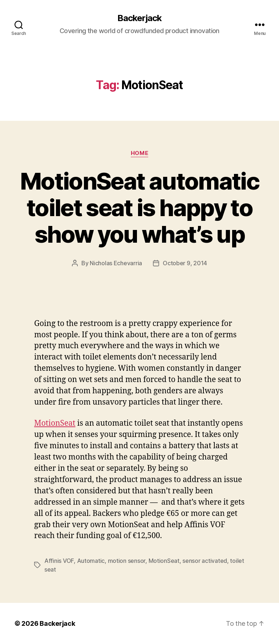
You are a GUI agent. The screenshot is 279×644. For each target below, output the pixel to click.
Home (139, 153)
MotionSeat (55, 423)
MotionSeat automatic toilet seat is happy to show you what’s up (139, 208)
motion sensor (127, 561)
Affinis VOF (59, 561)
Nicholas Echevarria (116, 263)
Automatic (91, 561)
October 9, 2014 (185, 263)
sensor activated (205, 561)
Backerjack (139, 18)
